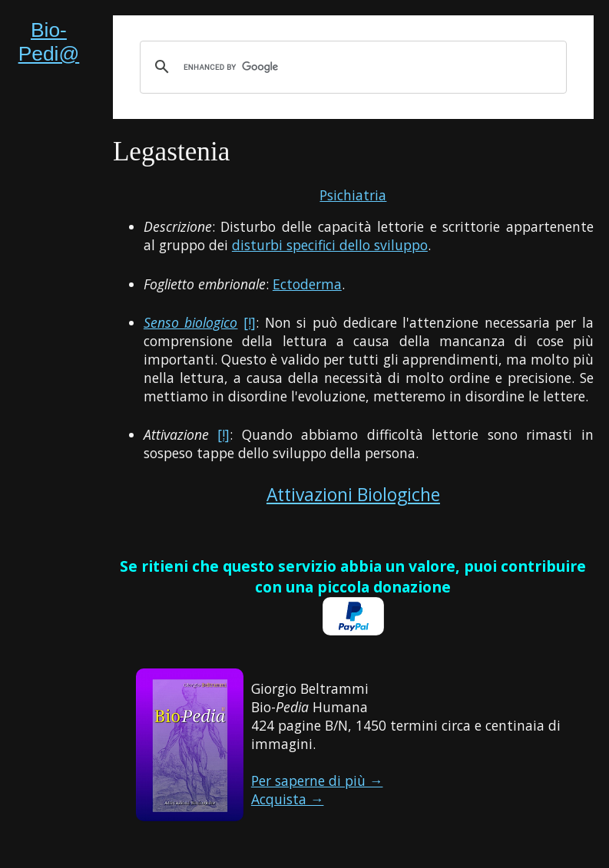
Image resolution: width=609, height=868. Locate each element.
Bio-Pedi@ (49, 42)
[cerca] (351, 67)
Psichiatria (353, 195)
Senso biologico (191, 322)
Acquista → (288, 799)
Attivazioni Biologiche (353, 495)
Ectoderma (307, 284)
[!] (250, 322)
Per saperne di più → (317, 781)
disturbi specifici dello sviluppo (330, 245)
